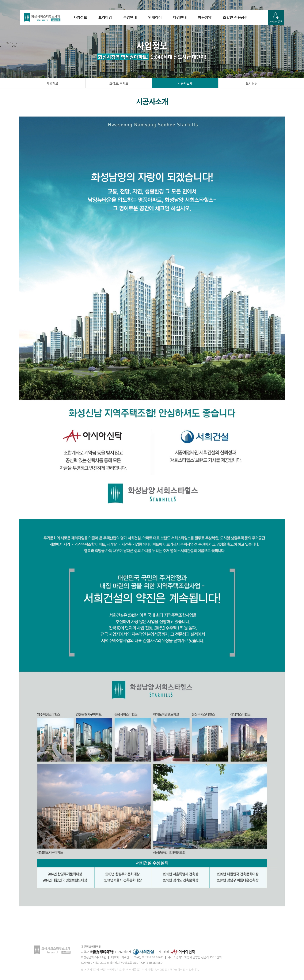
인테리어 (155, 17)
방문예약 (205, 17)
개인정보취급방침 (91, 946)
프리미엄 (105, 17)
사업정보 (80, 17)
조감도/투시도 (119, 83)
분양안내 (130, 17)
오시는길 (252, 83)
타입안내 (180, 17)
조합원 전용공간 (235, 17)
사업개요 (52, 83)
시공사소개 (185, 83)
